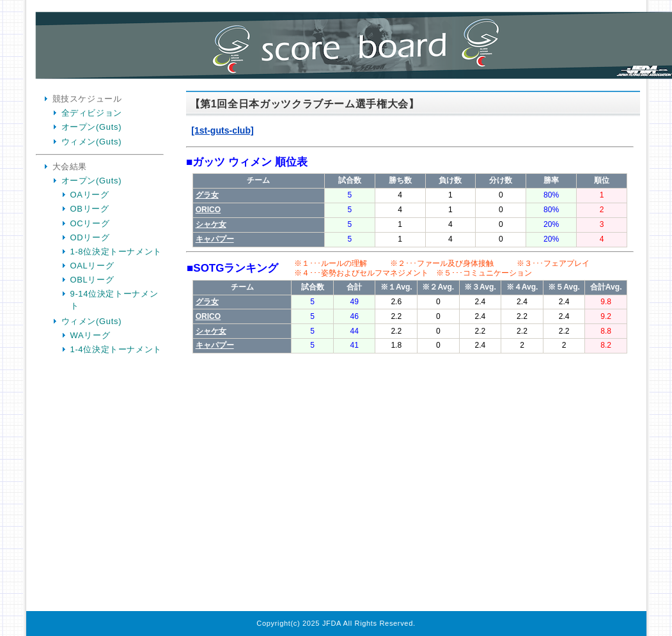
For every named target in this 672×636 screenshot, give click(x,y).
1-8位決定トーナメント (116, 252)
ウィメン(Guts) (92, 142)
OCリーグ (90, 223)
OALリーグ (92, 266)
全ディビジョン (92, 113)
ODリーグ (90, 237)
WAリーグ (90, 335)
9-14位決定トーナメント (114, 299)
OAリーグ (90, 195)
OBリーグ (90, 209)
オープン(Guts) (92, 127)
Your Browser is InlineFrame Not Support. (410, 353)
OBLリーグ (92, 280)
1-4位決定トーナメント (116, 349)
